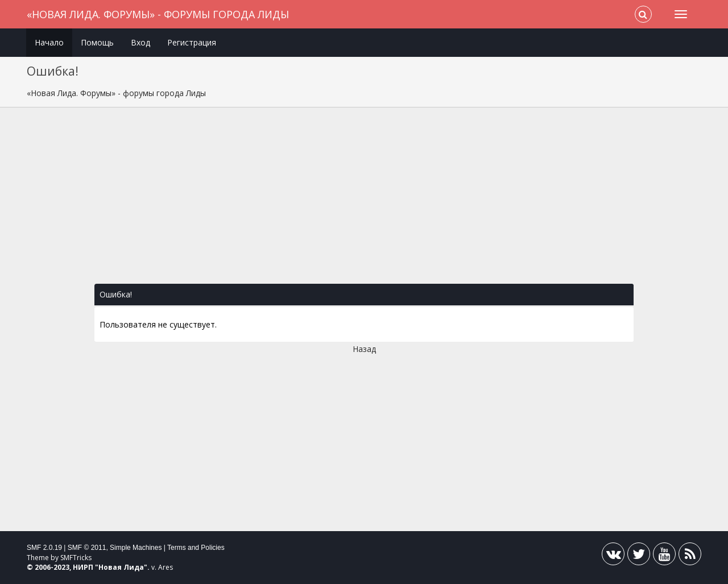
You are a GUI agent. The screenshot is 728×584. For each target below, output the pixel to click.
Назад (364, 349)
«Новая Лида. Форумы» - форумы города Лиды (158, 14)
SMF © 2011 (87, 548)
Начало (49, 42)
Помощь (97, 42)
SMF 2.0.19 (44, 548)
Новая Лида (121, 567)
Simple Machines (136, 548)
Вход (140, 42)
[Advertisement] (364, 201)
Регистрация (192, 42)
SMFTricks (76, 558)
